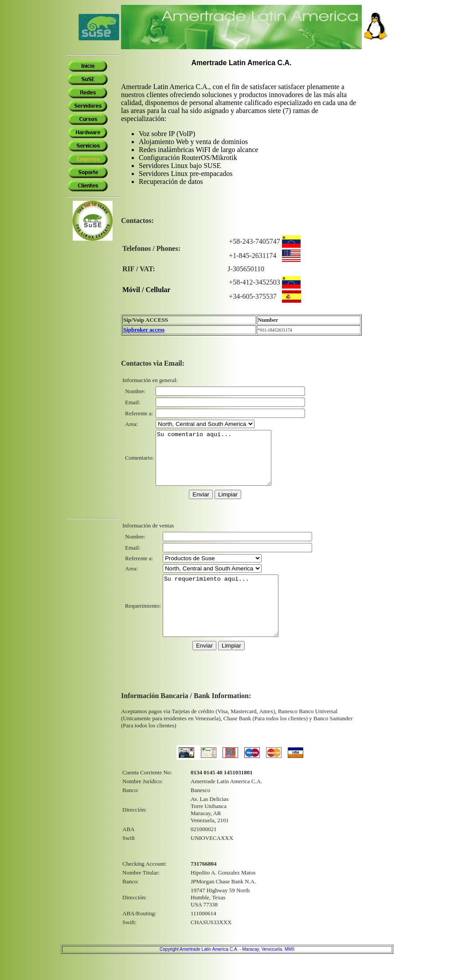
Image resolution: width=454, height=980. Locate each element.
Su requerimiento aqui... (227, 622)
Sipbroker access (144, 330)
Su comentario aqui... (220, 463)
